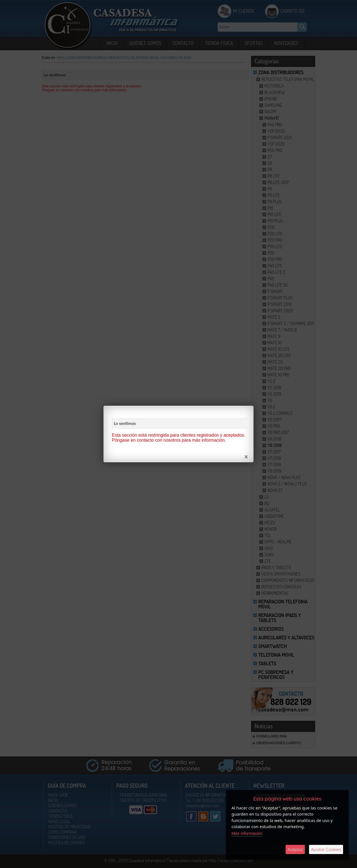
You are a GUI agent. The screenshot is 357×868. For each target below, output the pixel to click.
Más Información (247, 833)
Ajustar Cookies (326, 849)
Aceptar (295, 849)
